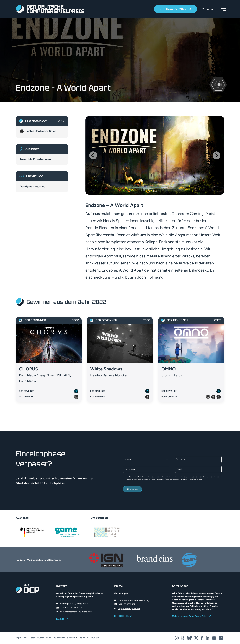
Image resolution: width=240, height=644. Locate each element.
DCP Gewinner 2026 (173, 9)
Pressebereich (121, 616)
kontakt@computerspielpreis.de (76, 612)
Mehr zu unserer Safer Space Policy (190, 616)
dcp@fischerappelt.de (129, 608)
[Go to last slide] (93, 155)
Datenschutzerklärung (181, 479)
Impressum (21, 638)
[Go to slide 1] (153, 191)
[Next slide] (216, 155)
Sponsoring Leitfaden (65, 638)
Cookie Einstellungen (89, 638)
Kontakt (60, 619)
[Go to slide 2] (156, 191)
